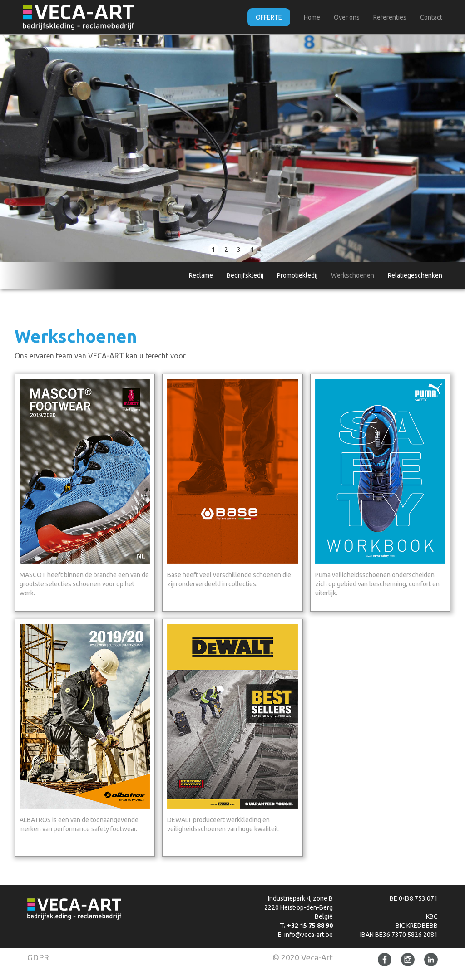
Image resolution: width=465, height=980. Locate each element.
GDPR (38, 957)
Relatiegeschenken (415, 275)
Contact (431, 17)
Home (312, 17)
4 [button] (252, 250)
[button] (18, 148)
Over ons (347, 17)
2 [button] (226, 250)
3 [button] (239, 250)
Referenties (390, 17)
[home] (78, 17)
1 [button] (213, 250)
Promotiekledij (297, 275)
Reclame (201, 275)
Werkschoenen (353, 275)
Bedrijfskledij (245, 275)
